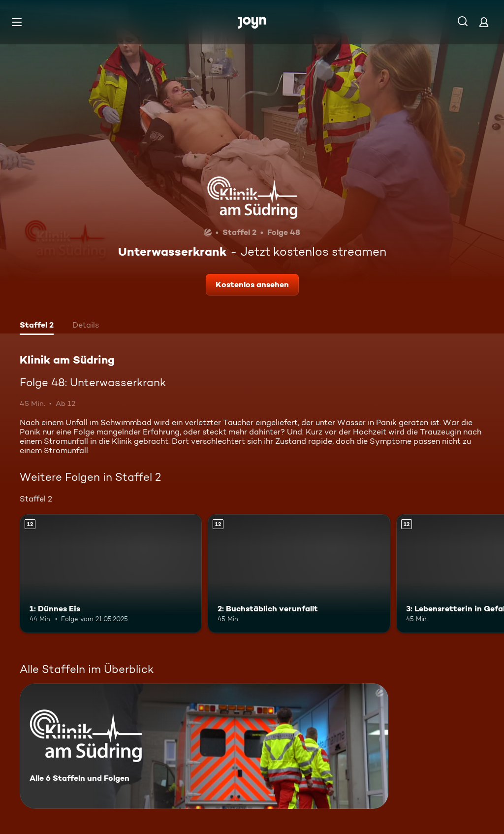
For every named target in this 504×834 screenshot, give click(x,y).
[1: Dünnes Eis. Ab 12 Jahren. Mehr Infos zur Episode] (111, 574)
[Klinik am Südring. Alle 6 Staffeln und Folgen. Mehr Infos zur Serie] (204, 746)
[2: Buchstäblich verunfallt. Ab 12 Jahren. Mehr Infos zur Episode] (299, 574)
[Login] (484, 22)
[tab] (37, 326)
